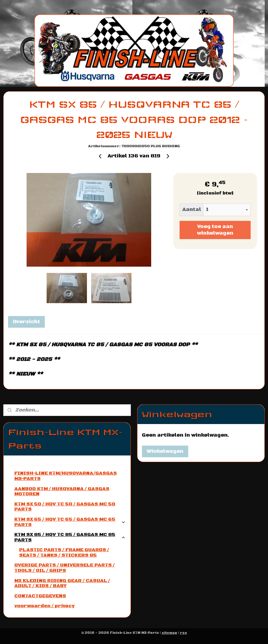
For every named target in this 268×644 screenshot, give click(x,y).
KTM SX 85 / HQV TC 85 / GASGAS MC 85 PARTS (70, 537)
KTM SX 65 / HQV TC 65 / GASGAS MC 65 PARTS (70, 522)
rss (183, 633)
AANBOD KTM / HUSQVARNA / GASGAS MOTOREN (62, 491)
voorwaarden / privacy (45, 606)
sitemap (169, 633)
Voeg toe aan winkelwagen (215, 230)
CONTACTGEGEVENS (40, 596)
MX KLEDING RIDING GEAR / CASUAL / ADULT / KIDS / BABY (62, 583)
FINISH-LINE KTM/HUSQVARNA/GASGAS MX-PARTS (66, 476)
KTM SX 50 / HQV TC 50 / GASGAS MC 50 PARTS (65, 507)
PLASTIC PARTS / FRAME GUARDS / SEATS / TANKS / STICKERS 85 (64, 552)
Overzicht (26, 322)
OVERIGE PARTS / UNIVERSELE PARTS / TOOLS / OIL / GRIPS (65, 568)
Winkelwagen (165, 451)
